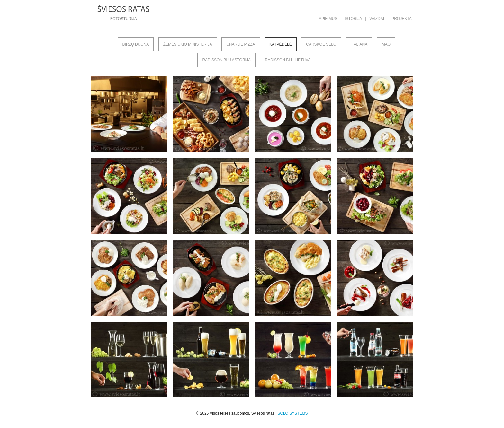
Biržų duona (136, 44)
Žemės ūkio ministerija (188, 44)
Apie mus (328, 19)
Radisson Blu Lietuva (288, 60)
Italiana (359, 44)
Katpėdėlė (281, 44)
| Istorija (351, 19)
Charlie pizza (241, 44)
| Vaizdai (375, 19)
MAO (386, 44)
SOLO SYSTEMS (293, 413)
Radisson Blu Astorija (226, 60)
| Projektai (400, 19)
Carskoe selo (321, 44)
